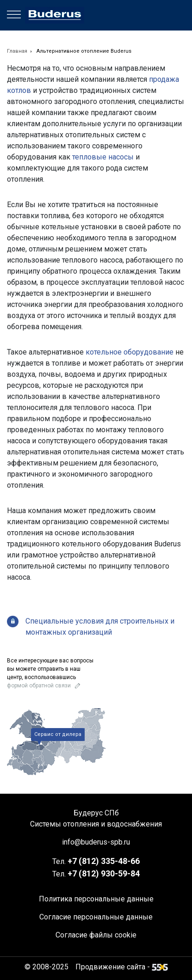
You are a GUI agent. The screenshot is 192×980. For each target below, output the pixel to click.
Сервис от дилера (58, 734)
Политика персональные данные (96, 899)
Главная (17, 51)
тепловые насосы (103, 157)
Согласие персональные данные (96, 917)
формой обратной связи (39, 686)
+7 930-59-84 (104, 873)
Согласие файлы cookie (96, 935)
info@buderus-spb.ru (96, 842)
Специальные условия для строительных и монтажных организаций (100, 627)
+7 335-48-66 (104, 861)
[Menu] (14, 15)
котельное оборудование (130, 352)
